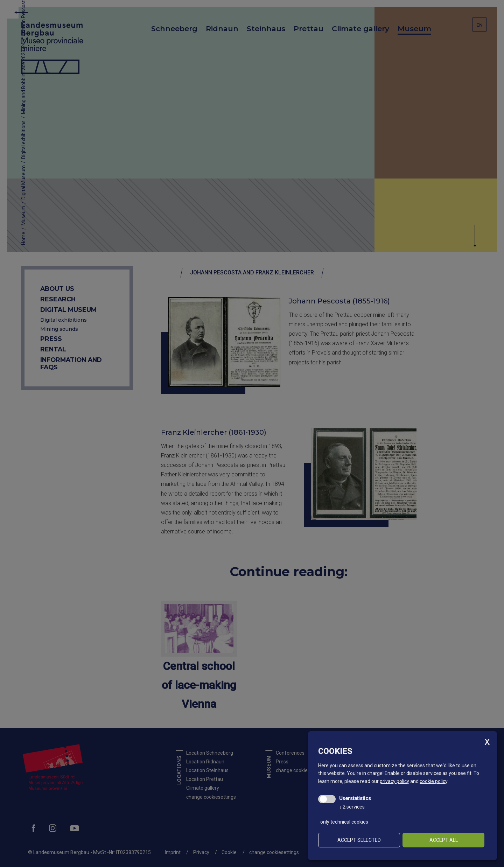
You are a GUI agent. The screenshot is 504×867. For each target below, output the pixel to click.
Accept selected (359, 840)
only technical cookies (344, 822)
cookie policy (433, 781)
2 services (352, 807)
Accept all (444, 840)
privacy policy (394, 781)
